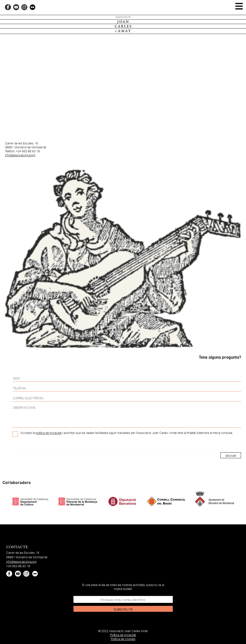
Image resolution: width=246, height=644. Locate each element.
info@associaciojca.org (20, 155)
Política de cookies (123, 639)
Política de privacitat (123, 635)
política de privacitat (49, 433)
